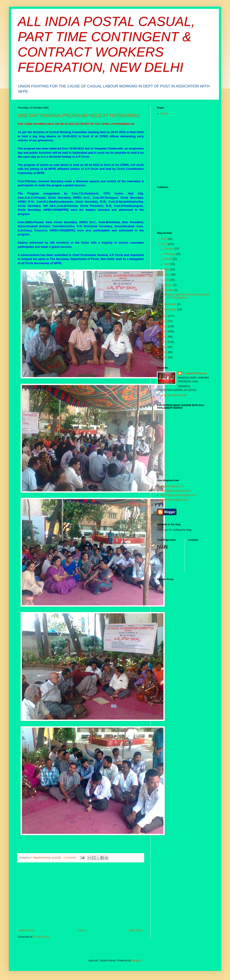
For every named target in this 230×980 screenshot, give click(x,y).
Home (81, 930)
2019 (165, 347)
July (167, 280)
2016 (165, 331)
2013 (165, 316)
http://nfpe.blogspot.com (174, 500)
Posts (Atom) (41, 937)
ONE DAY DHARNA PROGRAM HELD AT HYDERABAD (79, 115)
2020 (165, 352)
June (168, 275)
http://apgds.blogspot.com (175, 491)
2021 (165, 357)
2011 (165, 239)
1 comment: (70, 858)
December (171, 310)
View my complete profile (172, 395)
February (170, 254)
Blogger (136, 961)
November (171, 304)
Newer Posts (26, 930)
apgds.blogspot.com (172, 486)
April (167, 264)
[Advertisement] (81, 896)
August (169, 285)
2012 (165, 244)
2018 (165, 342)
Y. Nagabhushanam (195, 373)
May (167, 269)
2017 (165, 337)
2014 (165, 321)
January (169, 249)
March (168, 259)
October (169, 290)
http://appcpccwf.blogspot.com (178, 495)
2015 (165, 326)
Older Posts (136, 930)
